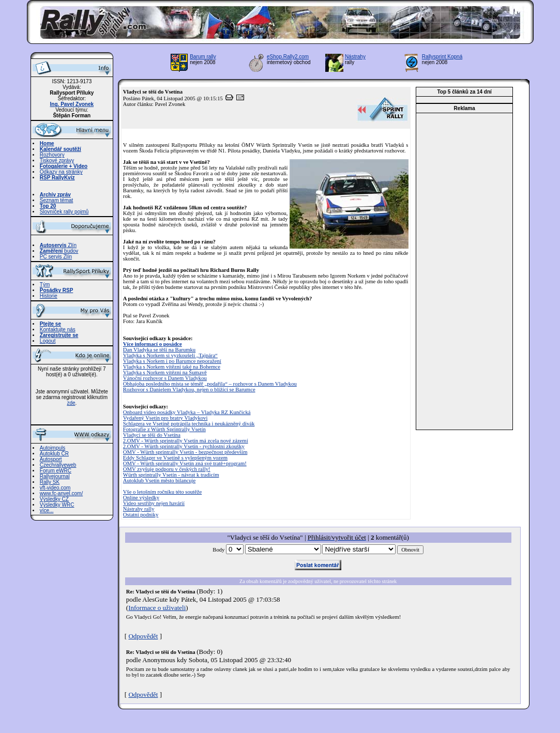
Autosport (51, 459)
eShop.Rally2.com (288, 57)
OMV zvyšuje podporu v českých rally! (167, 469)
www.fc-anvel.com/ (61, 493)
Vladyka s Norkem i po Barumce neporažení (172, 361)
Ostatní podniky (141, 515)
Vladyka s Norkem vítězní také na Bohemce (172, 367)
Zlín (58, 245)
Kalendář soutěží (60, 149)
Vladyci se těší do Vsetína (152, 435)
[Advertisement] (464, 271)
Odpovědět (143, 636)
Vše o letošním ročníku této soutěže (162, 492)
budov (59, 251)
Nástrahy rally (139, 509)
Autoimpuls (52, 448)
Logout (48, 341)
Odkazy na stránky (61, 172)
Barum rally (203, 57)
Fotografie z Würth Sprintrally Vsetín (164, 429)
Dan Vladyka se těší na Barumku (159, 350)
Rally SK (50, 482)
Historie (49, 296)
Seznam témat (56, 200)
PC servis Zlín (56, 257)
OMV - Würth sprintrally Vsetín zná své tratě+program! (185, 463)
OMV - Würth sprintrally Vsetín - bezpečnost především (185, 452)
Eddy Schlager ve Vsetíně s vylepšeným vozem (175, 458)
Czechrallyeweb (58, 465)
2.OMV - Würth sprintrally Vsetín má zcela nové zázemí (186, 441)
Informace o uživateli (157, 608)
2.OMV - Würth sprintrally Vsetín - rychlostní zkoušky (184, 446)
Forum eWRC (56, 471)
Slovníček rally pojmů (64, 212)
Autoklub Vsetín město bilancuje (159, 480)
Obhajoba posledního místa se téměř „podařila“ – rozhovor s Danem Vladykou (210, 384)
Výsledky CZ (54, 499)
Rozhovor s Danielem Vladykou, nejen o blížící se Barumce (189, 390)
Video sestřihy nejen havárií (154, 503)
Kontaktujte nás (58, 330)
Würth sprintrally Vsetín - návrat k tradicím (171, 475)
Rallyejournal (55, 476)
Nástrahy (355, 57)
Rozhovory (52, 155)
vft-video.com (55, 488)
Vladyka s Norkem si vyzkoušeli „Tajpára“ (170, 355)
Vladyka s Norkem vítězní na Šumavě (165, 372)
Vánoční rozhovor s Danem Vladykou (165, 378)
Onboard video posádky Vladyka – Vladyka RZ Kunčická (187, 412)
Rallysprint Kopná (442, 57)
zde (71, 403)
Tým (45, 285)
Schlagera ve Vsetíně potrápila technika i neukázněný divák (189, 424)
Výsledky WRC (57, 505)
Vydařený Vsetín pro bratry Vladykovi (165, 418)
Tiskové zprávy (57, 161)
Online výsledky (141, 498)
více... (47, 510)
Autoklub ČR (54, 454)
